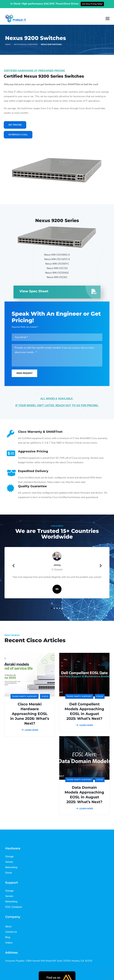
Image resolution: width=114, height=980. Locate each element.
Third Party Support (25, 692)
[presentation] (14, 561)
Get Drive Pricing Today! (92, 4)
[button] (52, 604)
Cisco (45, 692)
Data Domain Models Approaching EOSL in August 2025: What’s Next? (84, 790)
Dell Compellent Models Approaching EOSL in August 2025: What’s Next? (84, 707)
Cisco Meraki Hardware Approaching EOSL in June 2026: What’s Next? (30, 709)
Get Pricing (15, 120)
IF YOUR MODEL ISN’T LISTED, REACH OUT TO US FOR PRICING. (57, 401)
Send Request (24, 369)
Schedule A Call (18, 130)
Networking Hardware (26, 40)
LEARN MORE (30, 726)
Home (8, 40)
